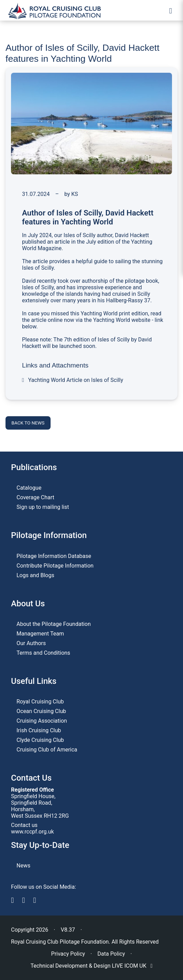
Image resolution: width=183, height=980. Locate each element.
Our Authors (31, 643)
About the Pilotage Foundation (54, 624)
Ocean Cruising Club (41, 711)
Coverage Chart (35, 497)
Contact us (24, 825)
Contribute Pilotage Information (55, 566)
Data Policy (111, 954)
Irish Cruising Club (39, 730)
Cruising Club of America (47, 750)
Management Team (40, 634)
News (23, 866)
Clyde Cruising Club (40, 740)
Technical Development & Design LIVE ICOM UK (92, 966)
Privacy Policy (68, 954)
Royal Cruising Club (40, 702)
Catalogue (29, 488)
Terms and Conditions (43, 653)
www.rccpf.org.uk (33, 832)
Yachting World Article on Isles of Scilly (73, 380)
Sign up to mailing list (43, 507)
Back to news (28, 423)
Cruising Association (42, 721)
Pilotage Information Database (54, 556)
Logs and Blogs (35, 575)
